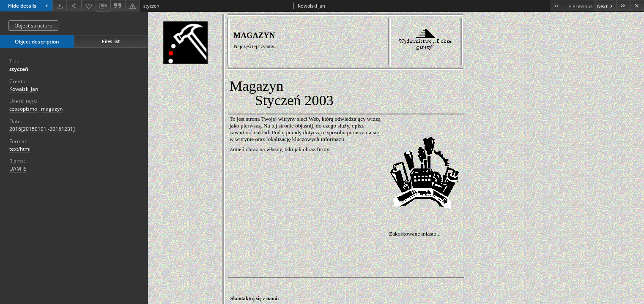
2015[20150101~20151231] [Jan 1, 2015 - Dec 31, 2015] (42, 129)
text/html (20, 149)
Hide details (29, 6)
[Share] (74, 6)
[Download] (60, 6)
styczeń (19, 69)
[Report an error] (132, 6)
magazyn (52, 109)
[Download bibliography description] (103, 6)
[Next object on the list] (605, 6)
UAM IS (18, 169)
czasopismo (23, 109)
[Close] (637, 6)
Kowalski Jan (24, 89)
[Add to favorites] (89, 6)
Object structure (33, 26)
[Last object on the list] (623, 6)
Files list (111, 41)
